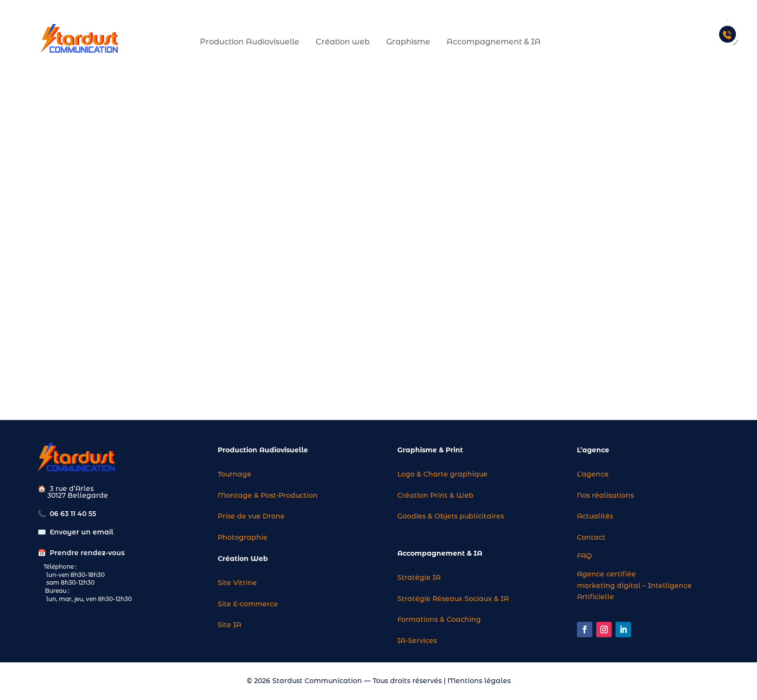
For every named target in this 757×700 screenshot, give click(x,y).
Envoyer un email (82, 532)
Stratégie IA (419, 577)
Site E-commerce (248, 604)
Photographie (243, 537)
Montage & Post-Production (268, 495)
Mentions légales (479, 681)
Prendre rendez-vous (87, 553)
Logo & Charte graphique (442, 474)
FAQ (584, 556)
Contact (591, 537)
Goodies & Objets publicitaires (451, 516)
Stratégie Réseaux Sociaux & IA (453, 599)
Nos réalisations (605, 495)
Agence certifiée (606, 574)
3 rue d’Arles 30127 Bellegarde (73, 492)
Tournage (235, 474)
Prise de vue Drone (251, 516)
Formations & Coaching (439, 619)
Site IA (230, 625)
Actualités (595, 516)
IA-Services (417, 641)
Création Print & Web (435, 495)
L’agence (593, 474)
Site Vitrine (237, 583)
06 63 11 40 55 (73, 514)
